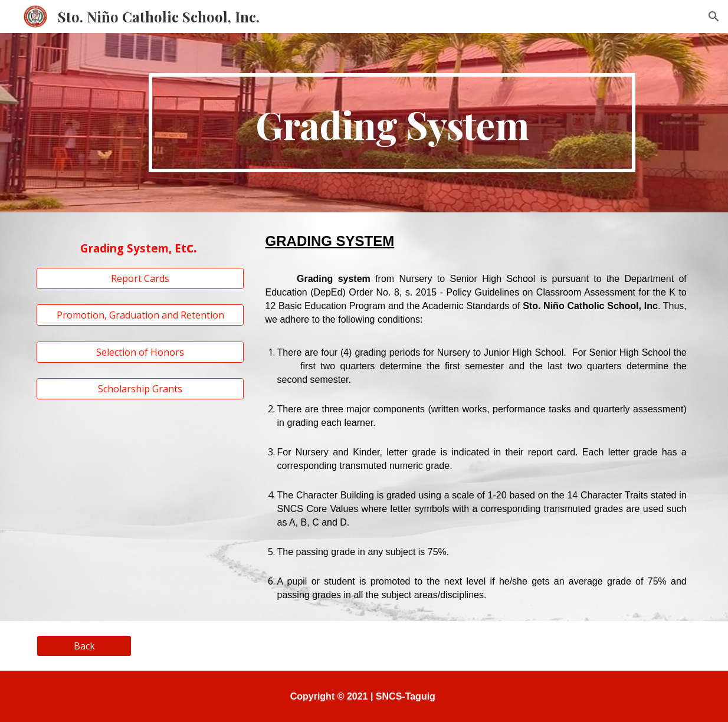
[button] (714, 17)
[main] (392, 123)
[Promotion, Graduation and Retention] (140, 315)
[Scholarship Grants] (140, 389)
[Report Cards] (140, 278)
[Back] (84, 646)
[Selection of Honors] (140, 352)
